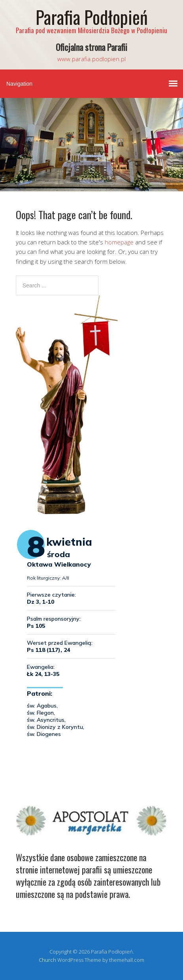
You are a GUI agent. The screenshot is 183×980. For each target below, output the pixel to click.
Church (47, 960)
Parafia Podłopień (92, 17)
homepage (119, 242)
